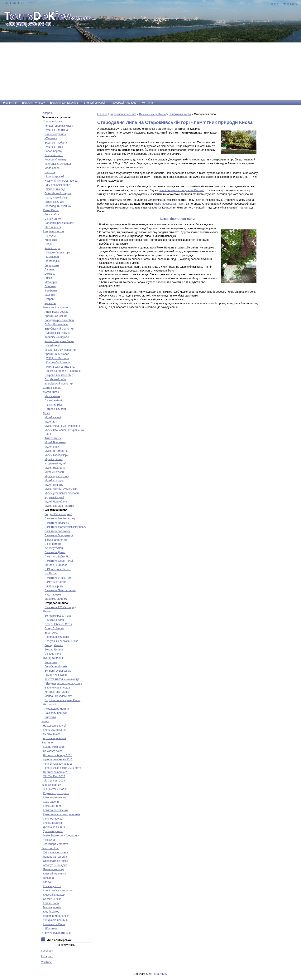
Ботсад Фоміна (54, 645)
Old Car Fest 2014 (54, 781)
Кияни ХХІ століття (55, 730)
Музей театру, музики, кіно (61, 489)
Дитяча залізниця (54, 827)
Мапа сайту (290, 4)
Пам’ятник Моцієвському (60, 518)
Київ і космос (51, 912)
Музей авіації (53, 417)
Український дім (54, 202)
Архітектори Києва (54, 738)
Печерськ (50, 236)
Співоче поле (53, 654)
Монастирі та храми (55, 307)
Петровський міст (55, 409)
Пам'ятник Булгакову (57, 531)
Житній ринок (53, 227)
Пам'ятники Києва (180, 114)
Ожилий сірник (54, 586)
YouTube (46, 962)
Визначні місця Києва (152, 114)
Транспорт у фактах (55, 844)
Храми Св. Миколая (57, 354)
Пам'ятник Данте (55, 552)
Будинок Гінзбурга (56, 143)
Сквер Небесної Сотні (58, 624)
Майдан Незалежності (58, 696)
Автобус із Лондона (55, 865)
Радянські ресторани (56, 793)
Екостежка (51, 633)
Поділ (48, 244)
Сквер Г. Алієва (54, 628)
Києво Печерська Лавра (59, 341)
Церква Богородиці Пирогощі (63, 371)
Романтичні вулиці (56, 675)
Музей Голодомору (56, 455)
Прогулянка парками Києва (61, 641)
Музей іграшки (54, 459)
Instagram (47, 956)
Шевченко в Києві (54, 924)
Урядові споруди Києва (59, 126)
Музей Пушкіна (54, 485)
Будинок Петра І (55, 147)
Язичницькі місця (54, 869)
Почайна (48, 878)
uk (6, 3)
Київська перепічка (55, 797)
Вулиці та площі (53, 658)
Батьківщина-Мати (56, 540)
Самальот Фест (53, 751)
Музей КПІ (51, 422)
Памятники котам (55, 582)
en (23, 3)
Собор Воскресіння (56, 324)
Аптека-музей (53, 438)
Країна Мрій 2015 (54, 747)
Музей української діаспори (62, 493)
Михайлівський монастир (60, 350)
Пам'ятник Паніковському (60, 590)
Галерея (47, 113)
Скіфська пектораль (55, 852)
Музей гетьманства (56, 451)
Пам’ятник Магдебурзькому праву (65, 527)
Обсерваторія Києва (56, 861)
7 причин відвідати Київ (56, 933)
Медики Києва (52, 734)
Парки (47, 611)
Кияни (45, 721)
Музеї (47, 413)
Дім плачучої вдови (58, 185)
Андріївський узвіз (56, 666)
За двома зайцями (56, 599)
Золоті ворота (53, 151)
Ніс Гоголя (51, 573)
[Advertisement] (150, 71)
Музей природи (54, 480)
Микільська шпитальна (60, 367)
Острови (50, 299)
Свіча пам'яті (53, 544)
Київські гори (53, 248)
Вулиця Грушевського (58, 671)
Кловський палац (55, 159)
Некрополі (49, 704)
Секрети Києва (52, 899)
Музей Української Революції (62, 426)
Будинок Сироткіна (56, 130)
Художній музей (54, 497)
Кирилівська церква (57, 337)
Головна (102, 114)
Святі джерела (52, 388)
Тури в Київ (10, 103)
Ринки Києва (51, 210)
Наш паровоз (53, 595)
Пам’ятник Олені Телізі (59, 561)
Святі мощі (53, 345)
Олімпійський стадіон (58, 193)
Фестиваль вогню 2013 (57, 772)
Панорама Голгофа (55, 857)
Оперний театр (54, 155)
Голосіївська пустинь (57, 333)
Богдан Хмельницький (58, 514)
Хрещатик (51, 240)
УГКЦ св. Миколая (57, 358)
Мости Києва (51, 392)
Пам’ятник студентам (58, 578)
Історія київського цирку (58, 890)
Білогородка (52, 261)
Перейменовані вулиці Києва (62, 700)
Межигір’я (51, 282)
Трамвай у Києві (53, 831)
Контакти (147, 103)
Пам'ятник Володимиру (59, 535)
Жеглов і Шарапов (56, 565)
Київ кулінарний (51, 785)
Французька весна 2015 (58, 764)
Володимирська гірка (58, 616)
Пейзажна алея (54, 620)
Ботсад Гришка (54, 649)
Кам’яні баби (51, 903)
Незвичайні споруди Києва (61, 181)
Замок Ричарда (56, 189)
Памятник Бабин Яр (57, 556)
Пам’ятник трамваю (57, 523)
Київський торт (52, 806)
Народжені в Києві (54, 726)
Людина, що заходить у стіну (64, 683)
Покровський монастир (59, 375)
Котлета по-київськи (55, 810)
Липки (48, 278)
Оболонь (50, 286)
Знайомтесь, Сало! (55, 789)
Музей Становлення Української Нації (64, 432)
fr (31, 3)
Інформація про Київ (124, 103)
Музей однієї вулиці (57, 476)
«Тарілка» (51, 138)
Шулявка (50, 295)
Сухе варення (52, 802)
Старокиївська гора (58, 252)
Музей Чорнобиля (56, 502)
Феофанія (51, 291)
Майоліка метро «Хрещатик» (61, 835)
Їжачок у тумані (54, 548)
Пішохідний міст (55, 400)
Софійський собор (56, 379)
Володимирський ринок (59, 223)
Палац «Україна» (55, 134)
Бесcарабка (52, 214)
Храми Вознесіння (56, 316)
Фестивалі (48, 742)
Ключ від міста (52, 886)
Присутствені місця (56, 198)
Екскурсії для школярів (64, 103)
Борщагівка (52, 265)
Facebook (47, 951)
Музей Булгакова (55, 442)
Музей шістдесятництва (59, 506)
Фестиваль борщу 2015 (57, 755)
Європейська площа (57, 688)
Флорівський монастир (59, 384)
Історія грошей (55, 176)
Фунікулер (49, 840)
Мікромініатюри (54, 472)
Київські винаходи (54, 895)
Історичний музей (55, 463)
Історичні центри (53, 231)
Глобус (47, 882)
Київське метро (52, 823)
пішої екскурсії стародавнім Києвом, (182, 190)
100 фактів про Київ (55, 920)
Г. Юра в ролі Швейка (58, 569)
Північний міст (53, 405)
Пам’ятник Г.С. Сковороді (60, 607)
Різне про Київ (50, 848)
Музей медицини (55, 468)
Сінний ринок (53, 219)
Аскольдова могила (57, 709)
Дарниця (50, 269)
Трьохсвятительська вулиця (62, 679)
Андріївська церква (56, 312)
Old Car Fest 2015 (54, 776)
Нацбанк (50, 172)
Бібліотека (51, 929)
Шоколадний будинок (58, 206)
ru (14, 3)
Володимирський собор (59, 320)
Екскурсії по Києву (33, 103)
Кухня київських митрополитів (62, 814)
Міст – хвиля (52, 396)
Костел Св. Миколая (59, 362)
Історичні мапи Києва (56, 916)
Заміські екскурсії (95, 103)
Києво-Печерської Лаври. (169, 204)
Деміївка (50, 274)
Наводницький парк (57, 637)
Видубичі (50, 717)
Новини (273, 4)
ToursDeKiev (160, 974)
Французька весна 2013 (58, 759)
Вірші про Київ (52, 907)
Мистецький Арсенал (58, 164)
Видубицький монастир (59, 329)
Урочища (50, 303)
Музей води (52, 447)
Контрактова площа (57, 692)
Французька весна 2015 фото (63, 768)
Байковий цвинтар (56, 713)
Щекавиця (52, 257)
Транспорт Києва (52, 819)
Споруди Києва (52, 121)
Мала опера (52, 168)
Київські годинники (55, 874)
